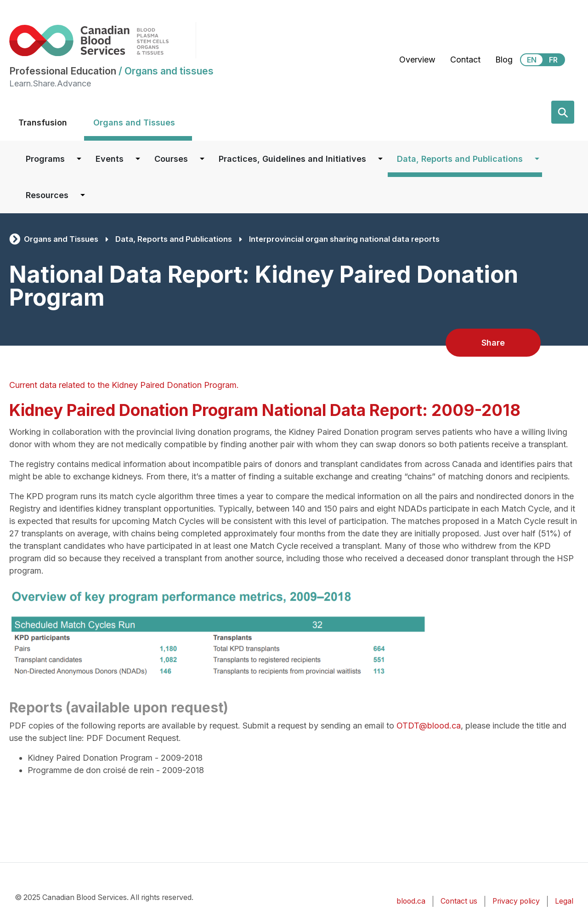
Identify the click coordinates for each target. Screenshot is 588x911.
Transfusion (43, 122)
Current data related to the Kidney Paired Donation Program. (125, 385)
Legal (564, 901)
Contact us (459, 901)
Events (110, 159)
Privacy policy (516, 901)
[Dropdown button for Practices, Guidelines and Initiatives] (380, 159)
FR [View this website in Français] (553, 60)
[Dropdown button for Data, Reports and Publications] (537, 159)
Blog (504, 60)
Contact (465, 60)
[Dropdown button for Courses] (202, 159)
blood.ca (411, 901)
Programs (45, 159)
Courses (171, 159)
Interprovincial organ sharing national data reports (344, 239)
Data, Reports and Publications (460, 159)
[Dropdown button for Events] (138, 159)
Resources (47, 195)
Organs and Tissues (134, 122)
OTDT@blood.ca (429, 726)
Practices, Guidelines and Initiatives (292, 159)
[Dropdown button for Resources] (83, 195)
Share (493, 343)
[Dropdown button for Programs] (79, 159)
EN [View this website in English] (532, 60)
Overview (417, 60)
